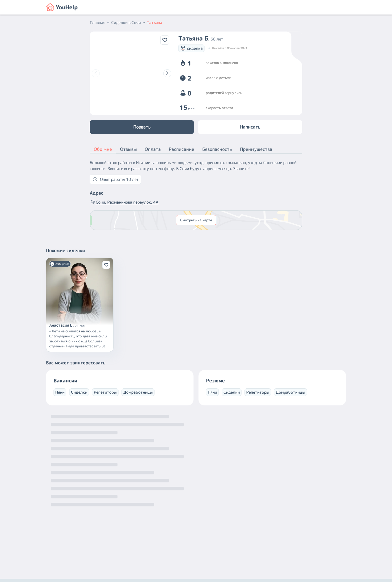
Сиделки (79, 392)
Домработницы (138, 392)
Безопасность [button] (217, 149)
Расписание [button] (181, 149)
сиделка (191, 48)
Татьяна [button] (154, 23)
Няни (60, 392)
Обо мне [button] (103, 150)
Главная (100, 23)
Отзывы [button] (128, 149)
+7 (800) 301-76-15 (207, 536)
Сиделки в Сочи (128, 23)
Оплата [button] (153, 149)
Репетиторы (105, 392)
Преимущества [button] (256, 149)
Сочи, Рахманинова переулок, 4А (124, 202)
